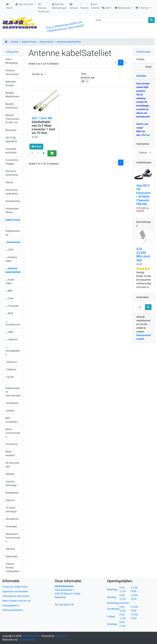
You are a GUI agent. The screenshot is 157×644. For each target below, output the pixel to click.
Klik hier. (146, 135)
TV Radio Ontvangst (11, 510)
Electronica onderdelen (12, 192)
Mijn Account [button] (24, 4)
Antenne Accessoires (12, 72)
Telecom (10, 500)
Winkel (15, 42)
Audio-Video (10, 281)
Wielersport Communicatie (13, 538)
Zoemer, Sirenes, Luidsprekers (12, 568)
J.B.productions (27, 640)
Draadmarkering (13, 232)
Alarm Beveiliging (11, 61)
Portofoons (12, 444)
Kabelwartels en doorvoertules (13, 391)
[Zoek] (121, 20)
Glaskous (11, 362)
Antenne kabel (11, 259)
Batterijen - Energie (11, 83)
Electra (9, 182)
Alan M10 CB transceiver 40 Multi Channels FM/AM (143, 195)
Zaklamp (10, 549)
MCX (9, 313)
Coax (10, 298)
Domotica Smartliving (12, 173)
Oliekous (11, 369)
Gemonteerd (46, 42)
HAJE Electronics (32, 636)
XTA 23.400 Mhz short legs (143, 255)
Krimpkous (12, 403)
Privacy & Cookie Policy (15, 587)
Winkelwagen (144, 52)
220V (10, 250)
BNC (9, 291)
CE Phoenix (61, 636)
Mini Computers (12, 420)
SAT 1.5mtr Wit (42, 118)
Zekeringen (12, 556)
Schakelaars (12, 493)
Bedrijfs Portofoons (12, 106)
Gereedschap (13, 201)
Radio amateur (10, 453)
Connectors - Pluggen (12, 162)
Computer (12, 306)
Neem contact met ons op (16, 601)
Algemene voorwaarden (15, 591)
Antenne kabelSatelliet (69, 42)
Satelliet (10, 474)
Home (9, 6)
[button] (107, 8)
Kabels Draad (29, 42)
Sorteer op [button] (38, 74)
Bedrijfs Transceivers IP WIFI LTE (12, 119)
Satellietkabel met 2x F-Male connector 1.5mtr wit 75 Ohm (44, 127)
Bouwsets (11, 130)
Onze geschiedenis (13, 610)
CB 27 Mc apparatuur (11, 139)
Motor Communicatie (13, 433)
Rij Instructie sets (12, 465)
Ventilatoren (12, 519)
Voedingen (11, 526)
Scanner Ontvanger (11, 483)
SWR (9, 332)
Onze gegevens (11, 605)
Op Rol (10, 377)
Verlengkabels (13, 352)
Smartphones (13, 324)
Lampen (10, 411)
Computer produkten (11, 151)
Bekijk (36, 147)
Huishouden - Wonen (13, 210)
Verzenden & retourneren (16, 596)
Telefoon (11, 340)
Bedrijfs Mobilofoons (12, 95)
